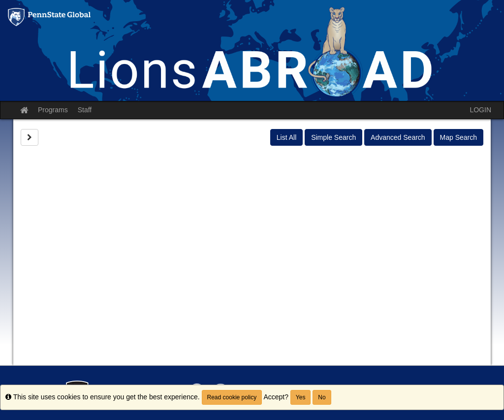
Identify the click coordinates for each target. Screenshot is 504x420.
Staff (85, 110)
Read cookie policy (232, 397)
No (322, 397)
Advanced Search (398, 137)
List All (286, 137)
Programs (53, 110)
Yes (301, 397)
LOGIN (480, 110)
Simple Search (333, 137)
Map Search (458, 137)
